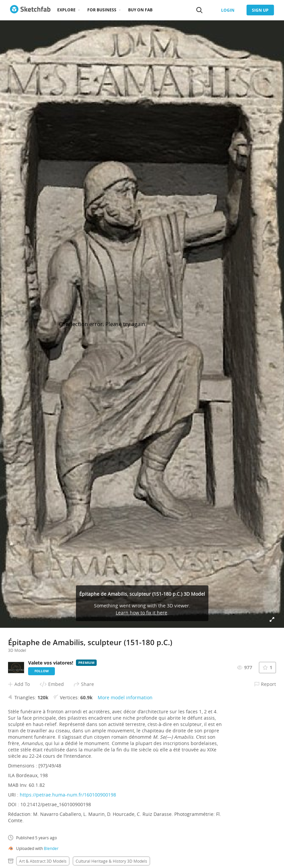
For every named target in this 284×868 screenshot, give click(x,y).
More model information (125, 697)
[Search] (199, 10)
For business (102, 10)
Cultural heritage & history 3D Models (111, 861)
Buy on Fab (140, 10)
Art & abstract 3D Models (43, 861)
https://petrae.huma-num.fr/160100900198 (68, 795)
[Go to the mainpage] (30, 10)
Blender (51, 848)
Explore (66, 10)
